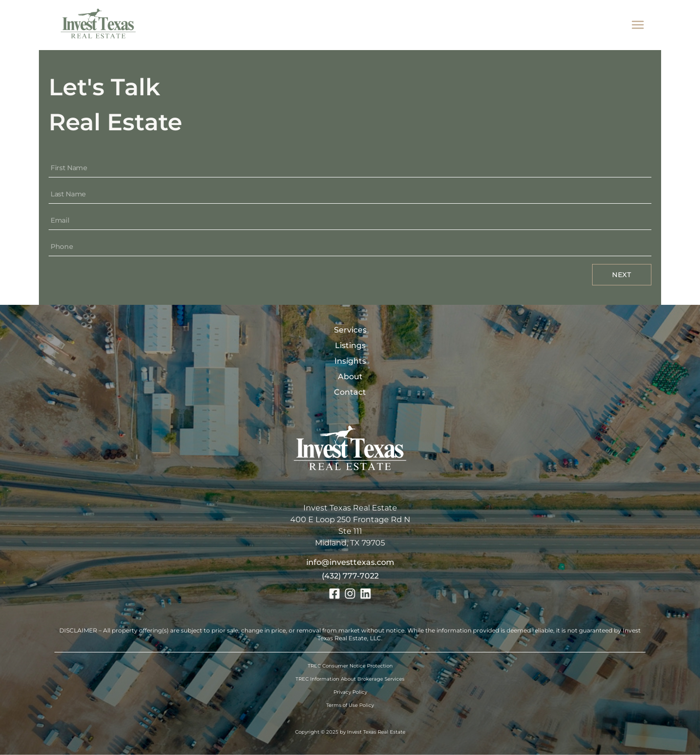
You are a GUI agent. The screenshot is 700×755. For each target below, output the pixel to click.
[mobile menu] (638, 25)
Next (622, 275)
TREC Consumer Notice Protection (350, 666)
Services (350, 330)
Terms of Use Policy (350, 705)
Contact (350, 392)
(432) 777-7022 (350, 576)
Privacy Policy (350, 692)
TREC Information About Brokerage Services (350, 679)
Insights (350, 361)
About (350, 377)
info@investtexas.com (350, 562)
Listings (350, 345)
